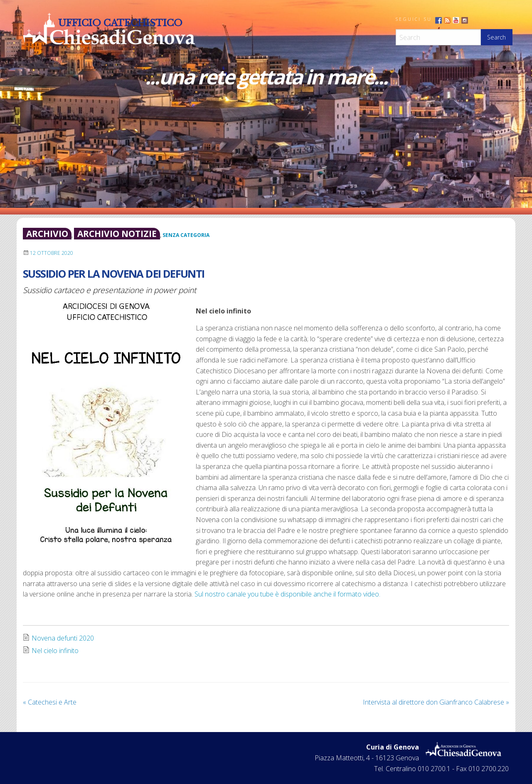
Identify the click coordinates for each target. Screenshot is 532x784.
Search (496, 37)
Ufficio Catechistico (120, 23)
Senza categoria (186, 235)
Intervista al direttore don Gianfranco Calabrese (436, 702)
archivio (47, 234)
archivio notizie (117, 234)
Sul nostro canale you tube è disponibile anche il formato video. (287, 594)
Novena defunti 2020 (63, 638)
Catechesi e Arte (50, 702)
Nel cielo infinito (55, 651)
